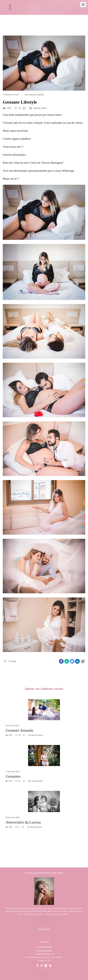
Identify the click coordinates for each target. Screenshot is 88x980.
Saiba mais (44, 914)
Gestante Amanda (19, 730)
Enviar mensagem (45, 944)
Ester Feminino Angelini (34, 95)
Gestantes (13, 776)
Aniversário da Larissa (23, 822)
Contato (44, 969)
